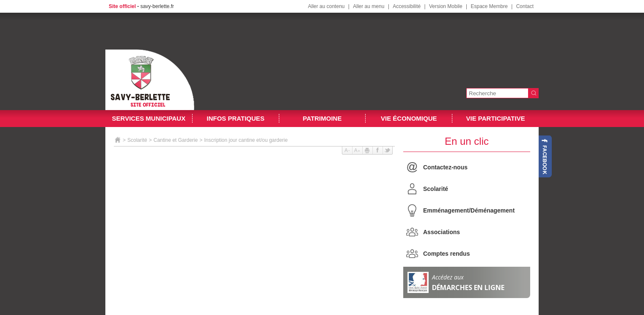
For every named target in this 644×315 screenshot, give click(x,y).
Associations (442, 232)
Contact (525, 6)
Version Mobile (446, 6)
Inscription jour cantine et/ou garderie (246, 140)
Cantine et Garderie (176, 140)
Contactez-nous (445, 167)
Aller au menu (369, 6)
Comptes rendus (446, 254)
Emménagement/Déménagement (469, 210)
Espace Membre (489, 6)
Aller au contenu (326, 6)
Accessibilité (407, 6)
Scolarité (436, 189)
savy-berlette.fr (157, 6)
